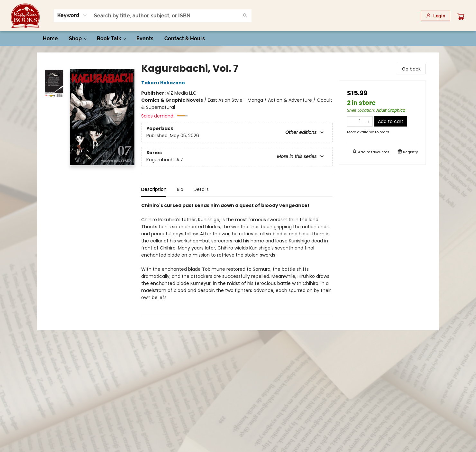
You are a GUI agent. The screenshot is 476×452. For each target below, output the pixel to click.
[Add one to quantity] (368, 121)
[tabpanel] (237, 259)
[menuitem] (50, 39)
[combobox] (72, 15)
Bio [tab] (180, 189)
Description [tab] (154, 189)
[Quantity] (360, 121)
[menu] (238, 39)
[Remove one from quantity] (351, 121)
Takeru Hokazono (164, 83)
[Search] (245, 16)
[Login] (436, 16)
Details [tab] (201, 189)
